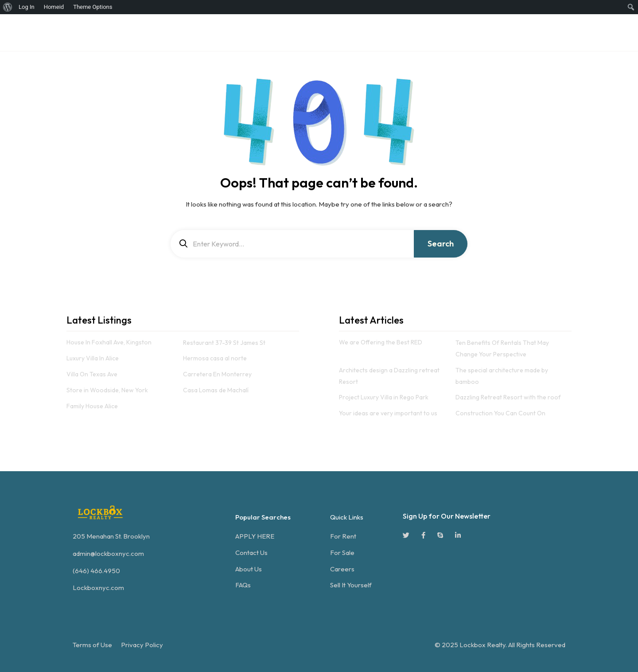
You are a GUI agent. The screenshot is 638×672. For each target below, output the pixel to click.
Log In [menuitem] (27, 7)
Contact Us (251, 553)
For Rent (343, 536)
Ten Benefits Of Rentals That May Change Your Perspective (502, 348)
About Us (249, 569)
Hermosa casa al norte (215, 358)
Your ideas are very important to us (388, 413)
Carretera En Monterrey (217, 374)
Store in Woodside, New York (107, 390)
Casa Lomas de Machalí (216, 390)
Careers (342, 569)
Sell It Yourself (351, 585)
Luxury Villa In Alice (93, 358)
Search (441, 244)
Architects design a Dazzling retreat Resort (389, 376)
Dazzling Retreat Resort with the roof (508, 397)
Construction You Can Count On (500, 413)
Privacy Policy (142, 645)
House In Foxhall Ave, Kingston (109, 343)
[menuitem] (8, 7)
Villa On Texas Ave (92, 374)
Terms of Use (92, 645)
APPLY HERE (255, 536)
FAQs (243, 585)
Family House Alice (92, 406)
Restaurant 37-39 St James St (224, 343)
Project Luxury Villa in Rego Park (384, 397)
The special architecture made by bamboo (502, 376)
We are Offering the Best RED (381, 343)
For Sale (342, 553)
